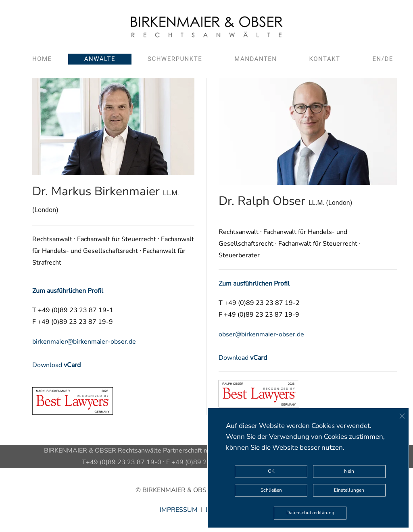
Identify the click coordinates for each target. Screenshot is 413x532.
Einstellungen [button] (349, 490)
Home (42, 59)
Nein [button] (349, 471)
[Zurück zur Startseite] (207, 27)
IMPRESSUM (179, 510)
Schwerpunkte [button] (175, 59)
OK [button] (271, 471)
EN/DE (383, 59)
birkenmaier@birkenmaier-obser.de (84, 342)
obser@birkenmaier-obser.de (261, 334)
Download (56, 365)
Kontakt (325, 59)
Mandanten (256, 59)
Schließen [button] (271, 490)
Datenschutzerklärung (310, 513)
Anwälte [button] (100, 59)
